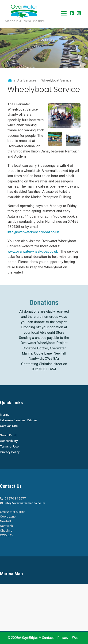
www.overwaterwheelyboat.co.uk (33, 252)
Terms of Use (9, 446)
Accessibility (9, 441)
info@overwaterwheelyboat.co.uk (33, 232)
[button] (64, 13)
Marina (5, 415)
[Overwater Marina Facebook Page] (72, 14)
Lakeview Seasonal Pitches (19, 420)
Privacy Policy (10, 452)
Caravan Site (9, 426)
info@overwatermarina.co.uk (25, 503)
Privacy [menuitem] (63, 638)
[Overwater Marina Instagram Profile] (79, 14)
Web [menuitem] (75, 638)
